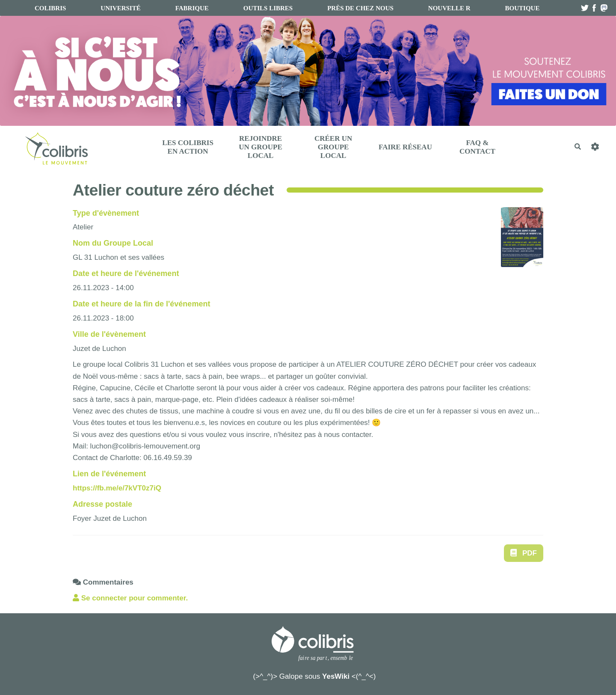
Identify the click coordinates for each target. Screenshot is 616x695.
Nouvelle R (449, 8)
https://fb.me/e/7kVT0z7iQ (117, 488)
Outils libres (268, 8)
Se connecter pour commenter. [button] (130, 598)
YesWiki (336, 676)
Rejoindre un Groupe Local (261, 147)
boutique (523, 8)
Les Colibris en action (188, 147)
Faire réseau (405, 147)
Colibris (50, 8)
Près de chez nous (360, 8)
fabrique (192, 8)
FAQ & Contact (477, 147)
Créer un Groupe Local (333, 147)
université (120, 8)
